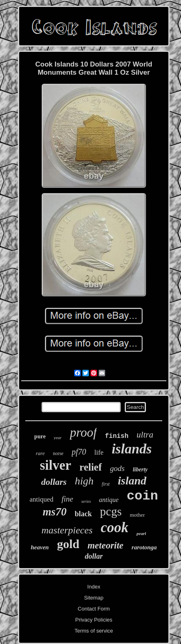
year (58, 437)
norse (58, 453)
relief (91, 467)
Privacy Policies (94, 620)
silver (56, 465)
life (99, 452)
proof (83, 432)
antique (109, 500)
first (106, 484)
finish (117, 436)
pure (40, 436)
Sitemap (94, 598)
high (84, 481)
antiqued (41, 499)
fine (67, 499)
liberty (140, 470)
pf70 (79, 452)
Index (94, 587)
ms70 (55, 512)
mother (137, 515)
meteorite (106, 545)
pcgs (111, 511)
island (132, 481)
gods (117, 468)
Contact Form (94, 609)
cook (115, 527)
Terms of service (94, 631)
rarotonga (144, 547)
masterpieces (67, 530)
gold (68, 544)
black (83, 514)
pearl (141, 533)
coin (142, 496)
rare (40, 453)
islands (132, 449)
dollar (94, 556)
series (86, 501)
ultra (145, 435)
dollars (54, 482)
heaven (40, 547)
